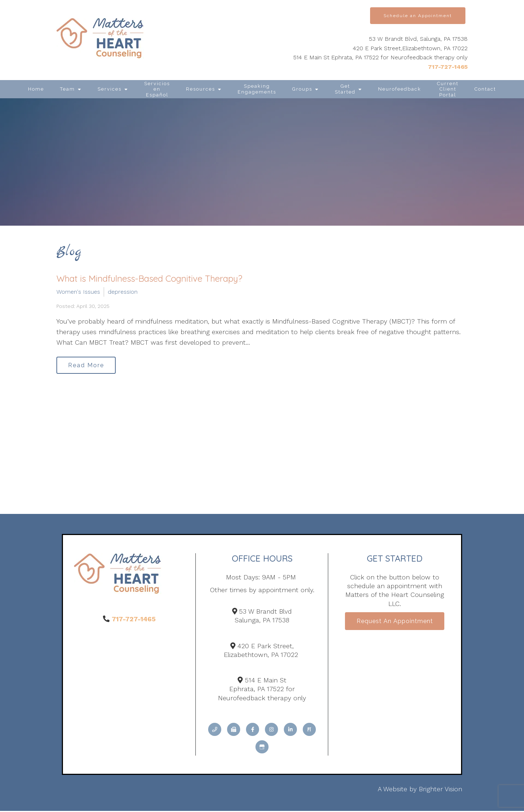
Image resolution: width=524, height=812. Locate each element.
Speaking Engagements (257, 89)
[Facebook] (253, 731)
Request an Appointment (395, 623)
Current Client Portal (448, 89)
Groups (302, 89)
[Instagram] (271, 731)
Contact (485, 89)
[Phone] (215, 731)
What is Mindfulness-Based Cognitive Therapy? (149, 278)
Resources (201, 89)
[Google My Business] (262, 748)
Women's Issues (78, 292)
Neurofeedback (400, 89)
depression (123, 292)
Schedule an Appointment (418, 16)
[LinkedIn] (290, 731)
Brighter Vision (440, 790)
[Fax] (234, 731)
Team (68, 89)
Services (110, 89)
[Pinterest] (309, 731)
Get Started (345, 89)
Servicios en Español (157, 89)
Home (36, 89)
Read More (88, 366)
